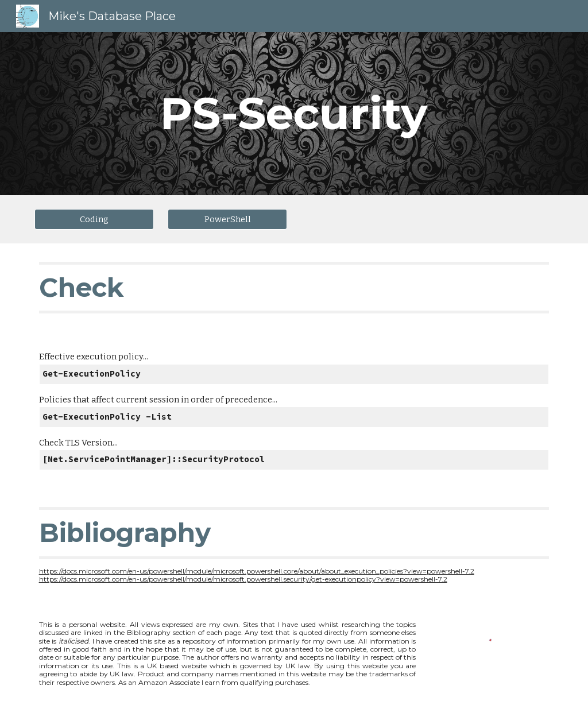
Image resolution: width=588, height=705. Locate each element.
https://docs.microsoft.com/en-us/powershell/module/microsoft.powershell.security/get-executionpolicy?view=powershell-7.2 (243, 579)
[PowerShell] (228, 219)
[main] (294, 114)
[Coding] (94, 219)
